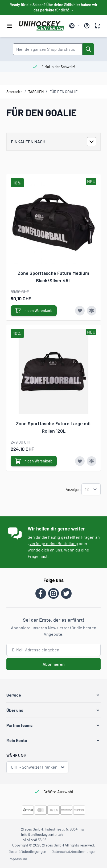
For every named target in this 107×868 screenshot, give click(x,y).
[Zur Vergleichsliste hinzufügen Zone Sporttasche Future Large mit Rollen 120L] (92, 461)
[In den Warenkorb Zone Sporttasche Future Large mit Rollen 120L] (34, 461)
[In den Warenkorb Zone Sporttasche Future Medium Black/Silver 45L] (34, 311)
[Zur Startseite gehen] (41, 26)
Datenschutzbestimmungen (74, 851)
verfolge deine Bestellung (54, 543)
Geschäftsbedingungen (27, 851)
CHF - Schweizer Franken (38, 767)
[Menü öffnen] (10, 26)
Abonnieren (54, 664)
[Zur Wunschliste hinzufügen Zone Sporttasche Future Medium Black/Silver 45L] (80, 311)
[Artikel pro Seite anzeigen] (91, 489)
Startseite (14, 92)
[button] (53, 695)
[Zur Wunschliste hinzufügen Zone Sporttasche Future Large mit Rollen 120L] (80, 461)
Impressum (18, 859)
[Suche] (88, 49)
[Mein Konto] (87, 26)
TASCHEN (36, 92)
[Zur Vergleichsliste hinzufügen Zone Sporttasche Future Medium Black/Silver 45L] (92, 311)
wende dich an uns (45, 550)
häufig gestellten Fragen (71, 537)
